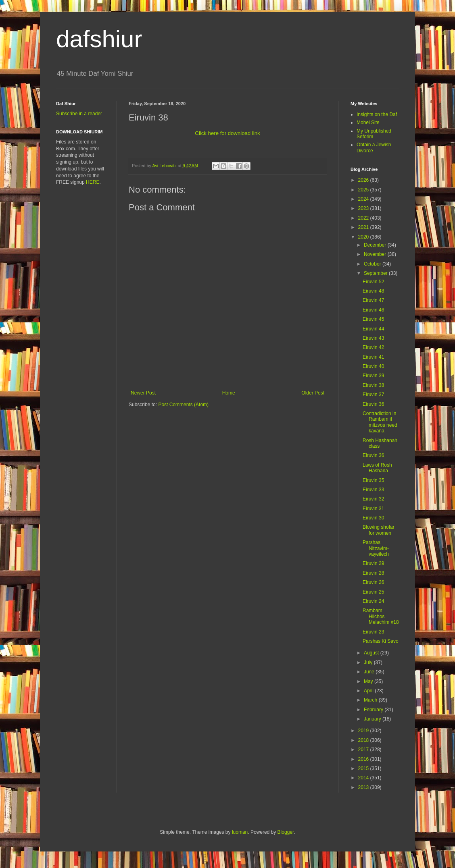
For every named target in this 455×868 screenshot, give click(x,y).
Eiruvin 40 (373, 366)
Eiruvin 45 (373, 319)
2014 (364, 778)
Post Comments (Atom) (183, 405)
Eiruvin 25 (373, 592)
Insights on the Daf (377, 114)
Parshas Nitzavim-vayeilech (376, 548)
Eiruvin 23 (373, 632)
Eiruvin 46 (373, 310)
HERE (93, 182)
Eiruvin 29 (373, 563)
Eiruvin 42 (373, 347)
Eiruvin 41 (373, 357)
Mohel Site (368, 123)
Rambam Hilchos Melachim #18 (381, 616)
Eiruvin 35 (373, 480)
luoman (240, 832)
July (369, 662)
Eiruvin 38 (373, 385)
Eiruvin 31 (373, 509)
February (374, 710)
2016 (364, 759)
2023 (364, 208)
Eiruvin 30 (373, 518)
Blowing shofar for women (379, 530)
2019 (364, 731)
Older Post (313, 393)
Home (229, 393)
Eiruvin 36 (373, 404)
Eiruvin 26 (373, 582)
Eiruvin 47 (373, 300)
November (376, 254)
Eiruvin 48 (373, 291)
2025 (364, 190)
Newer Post (143, 393)
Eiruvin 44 (373, 329)
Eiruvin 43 (373, 338)
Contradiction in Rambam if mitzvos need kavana (380, 422)
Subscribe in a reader (79, 114)
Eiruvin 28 (373, 573)
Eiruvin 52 (373, 282)
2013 (364, 787)
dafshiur (99, 39)
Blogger (286, 832)
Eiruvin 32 (373, 499)
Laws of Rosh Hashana (377, 468)
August (372, 653)
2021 (364, 227)
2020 (364, 237)
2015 (364, 768)
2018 (364, 740)
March (371, 700)
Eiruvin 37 (373, 395)
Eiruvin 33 (373, 490)
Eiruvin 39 (373, 376)
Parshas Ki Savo (381, 641)
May (369, 681)
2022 (364, 218)
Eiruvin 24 (373, 601)
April (369, 691)
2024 (364, 199)
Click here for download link (227, 133)
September (376, 273)
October (373, 264)
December (376, 245)
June (370, 672)
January (373, 719)
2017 (364, 750)
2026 (364, 180)
